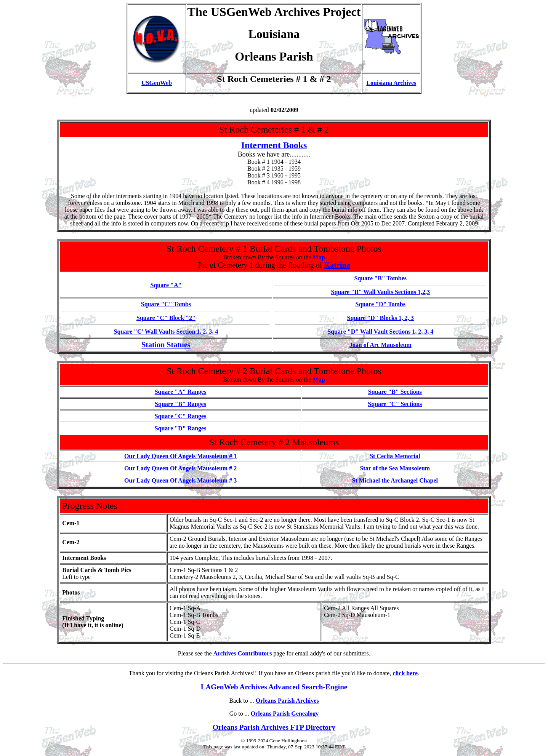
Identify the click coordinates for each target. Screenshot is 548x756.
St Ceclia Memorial (395, 456)
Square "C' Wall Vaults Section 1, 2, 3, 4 (166, 332)
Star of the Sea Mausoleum (395, 468)
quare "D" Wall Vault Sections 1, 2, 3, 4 (382, 332)
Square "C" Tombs (166, 304)
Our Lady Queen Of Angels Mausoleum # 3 (180, 480)
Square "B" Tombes (380, 278)
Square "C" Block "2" (166, 318)
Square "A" (166, 285)
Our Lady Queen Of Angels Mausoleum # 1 (180, 456)
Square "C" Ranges (181, 416)
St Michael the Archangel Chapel (395, 480)
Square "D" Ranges (181, 428)
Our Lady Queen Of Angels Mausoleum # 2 (180, 468)
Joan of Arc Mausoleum (381, 345)
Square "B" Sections (395, 392)
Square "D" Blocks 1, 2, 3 (381, 318)
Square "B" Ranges (180, 404)
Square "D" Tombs (381, 304)
